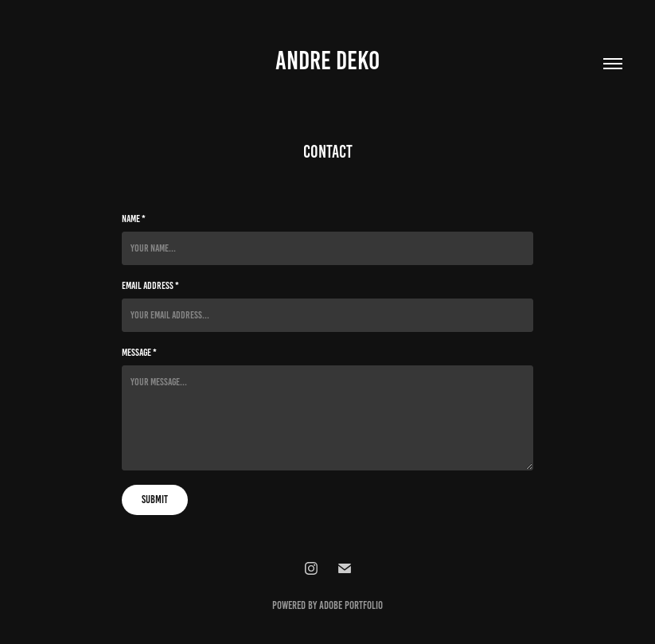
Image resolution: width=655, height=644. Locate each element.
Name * (134, 219)
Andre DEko (327, 60)
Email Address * (150, 286)
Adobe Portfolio (351, 605)
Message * (139, 353)
